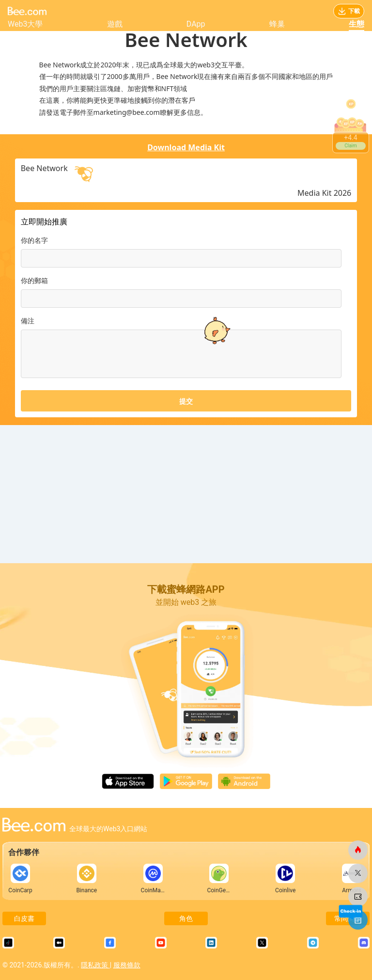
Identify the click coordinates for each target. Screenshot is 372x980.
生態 (356, 24)
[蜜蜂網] (358, 850)
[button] (215, 293)
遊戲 (115, 24)
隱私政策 (95, 965)
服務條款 (127, 965)
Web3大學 (25, 24)
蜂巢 (277, 24)
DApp (196, 24)
